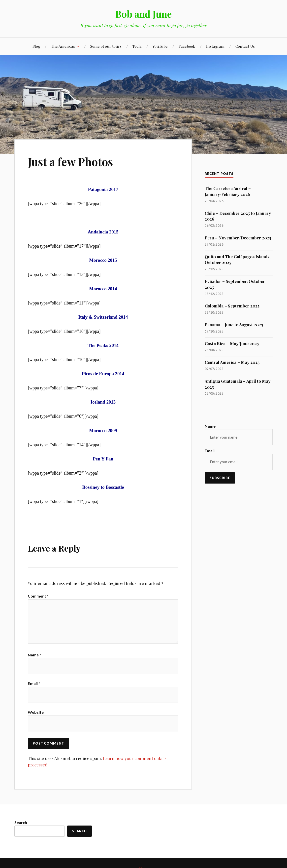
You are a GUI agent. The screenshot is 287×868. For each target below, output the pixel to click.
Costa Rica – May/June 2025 (232, 343)
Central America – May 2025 (232, 362)
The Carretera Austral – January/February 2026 (228, 191)
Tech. (137, 46)
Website (36, 713)
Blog (36, 46)
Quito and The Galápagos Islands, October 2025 (238, 260)
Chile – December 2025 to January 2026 (238, 216)
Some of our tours (106, 46)
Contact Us (245, 46)
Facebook (187, 46)
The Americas (63, 46)
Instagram (215, 46)
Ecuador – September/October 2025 (235, 284)
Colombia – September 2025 (232, 306)
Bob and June (143, 14)
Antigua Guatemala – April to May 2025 (238, 384)
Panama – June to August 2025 (234, 325)
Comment (38, 596)
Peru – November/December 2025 (238, 238)
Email (34, 684)
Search (21, 823)
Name (34, 655)
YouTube (160, 46)
